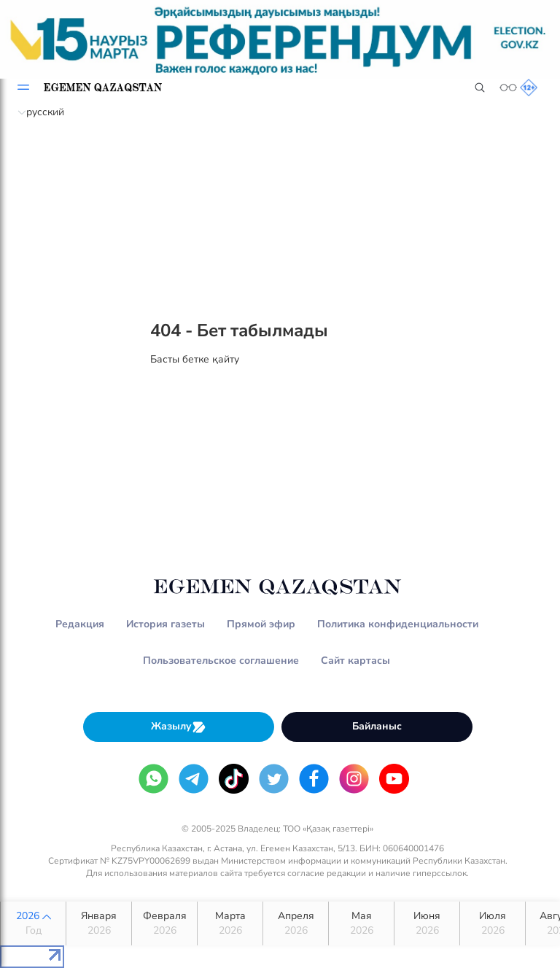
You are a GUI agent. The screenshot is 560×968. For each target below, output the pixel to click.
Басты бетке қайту (195, 359)
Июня (427, 924)
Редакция (80, 624)
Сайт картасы (355, 661)
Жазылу (179, 727)
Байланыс (377, 726)
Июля (493, 924)
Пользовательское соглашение (221, 661)
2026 (33, 924)
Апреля (296, 924)
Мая (361, 924)
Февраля (164, 924)
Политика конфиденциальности (398, 624)
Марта (230, 924)
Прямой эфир (261, 624)
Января (99, 924)
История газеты (166, 624)
